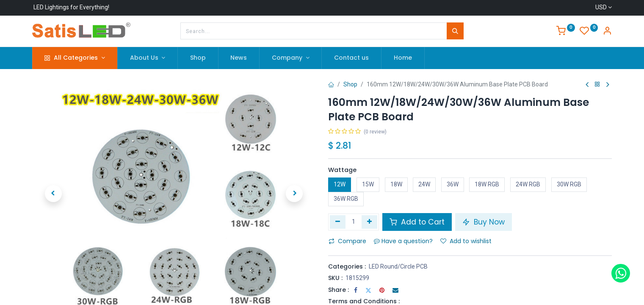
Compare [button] (347, 241)
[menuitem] (198, 58)
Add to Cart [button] (417, 222)
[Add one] (369, 222)
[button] (53, 194)
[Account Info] (607, 32)
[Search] (455, 31)
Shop (350, 84)
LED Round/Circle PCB (398, 266)
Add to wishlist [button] (466, 241)
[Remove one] (338, 222)
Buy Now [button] (484, 222)
